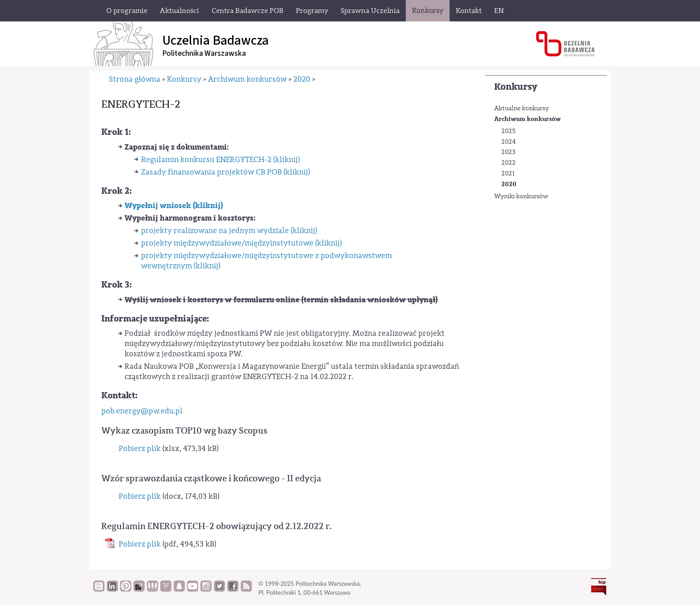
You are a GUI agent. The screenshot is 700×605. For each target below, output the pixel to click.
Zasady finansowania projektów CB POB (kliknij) (225, 172)
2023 (508, 152)
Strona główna (135, 79)
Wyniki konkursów (521, 196)
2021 (508, 174)
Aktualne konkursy (521, 108)
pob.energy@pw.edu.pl (142, 411)
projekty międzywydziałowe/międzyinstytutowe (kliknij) (241, 243)
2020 (509, 184)
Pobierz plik (140, 449)
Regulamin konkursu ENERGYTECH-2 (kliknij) (220, 160)
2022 (508, 163)
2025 (508, 131)
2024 (508, 142)
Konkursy (516, 87)
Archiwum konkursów (527, 119)
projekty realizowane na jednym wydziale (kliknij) (229, 231)
